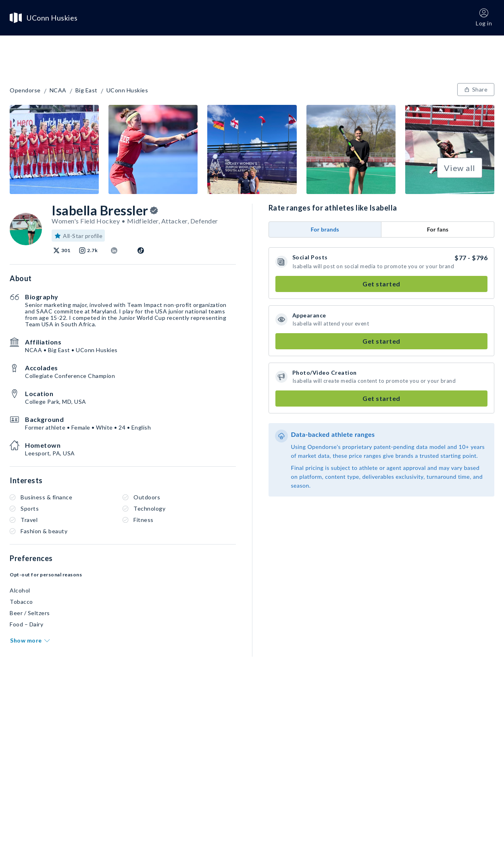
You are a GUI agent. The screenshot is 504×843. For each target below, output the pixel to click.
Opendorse (25, 90)
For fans (438, 229)
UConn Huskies (127, 90)
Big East (86, 90)
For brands (325, 229)
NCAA (58, 90)
